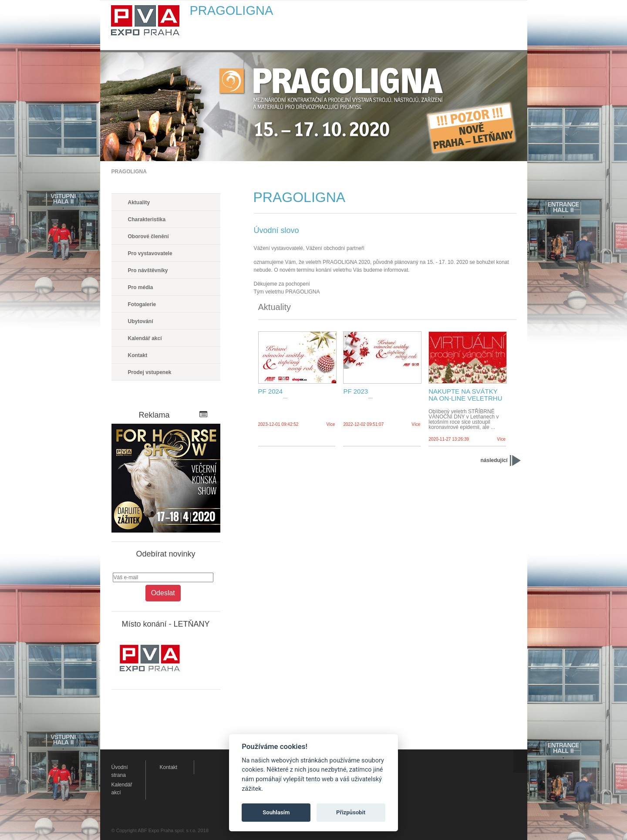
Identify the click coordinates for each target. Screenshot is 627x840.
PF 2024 (271, 391)
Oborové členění (148, 236)
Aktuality (139, 202)
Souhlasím (276, 812)
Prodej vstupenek (150, 372)
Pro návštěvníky (148, 270)
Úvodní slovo (276, 230)
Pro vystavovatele (150, 253)
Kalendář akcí (145, 338)
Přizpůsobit (351, 812)
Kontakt (138, 355)
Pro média (141, 287)
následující (494, 460)
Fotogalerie (142, 304)
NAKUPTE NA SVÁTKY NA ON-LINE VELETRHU (465, 395)
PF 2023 (356, 391)
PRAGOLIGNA (129, 172)
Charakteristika (147, 219)
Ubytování (141, 321)
